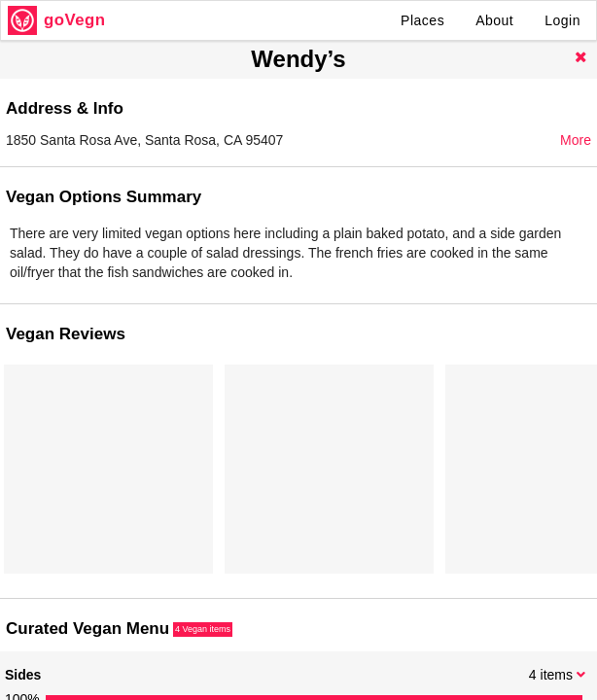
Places (422, 20)
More (576, 140)
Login (562, 20)
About (494, 20)
